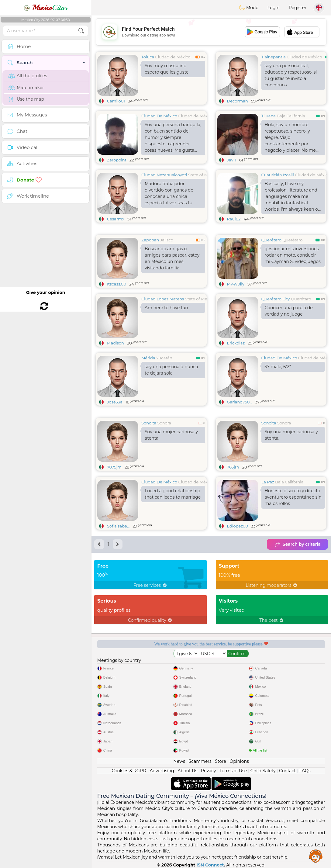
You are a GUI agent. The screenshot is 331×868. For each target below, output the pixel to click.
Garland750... (240, 402)
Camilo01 (116, 101)
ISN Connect (210, 865)
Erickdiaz (236, 343)
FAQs (305, 771)
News (179, 761)
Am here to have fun (166, 308)
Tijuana (269, 116)
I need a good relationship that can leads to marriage (173, 494)
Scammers (200, 761)
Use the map (26, 99)
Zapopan (150, 240)
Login (274, 8)
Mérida (148, 358)
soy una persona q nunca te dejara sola (171, 370)
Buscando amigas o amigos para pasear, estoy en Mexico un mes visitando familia (172, 258)
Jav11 (232, 160)
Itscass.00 (117, 284)
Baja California (291, 116)
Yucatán (164, 358)
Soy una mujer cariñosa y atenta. (171, 435)
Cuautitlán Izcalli (278, 175)
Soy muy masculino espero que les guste (167, 69)
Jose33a (115, 402)
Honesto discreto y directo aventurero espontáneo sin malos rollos (293, 497)
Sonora (164, 423)
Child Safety (263, 771)
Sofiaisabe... (118, 526)
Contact (287, 771)
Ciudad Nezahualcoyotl (164, 175)
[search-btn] (81, 31)
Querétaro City (276, 299)
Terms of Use (233, 771)
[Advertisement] (211, 32)
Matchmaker (26, 88)
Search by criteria (297, 544)
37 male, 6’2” (278, 367)
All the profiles (28, 76)
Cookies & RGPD (129, 771)
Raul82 (234, 219)
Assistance (316, 856)
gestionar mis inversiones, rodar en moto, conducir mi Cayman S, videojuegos (293, 255)
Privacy (209, 771)
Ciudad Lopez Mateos (163, 299)
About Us (187, 771)
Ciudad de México (173, 57)
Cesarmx (116, 219)
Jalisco (167, 240)
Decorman (238, 101)
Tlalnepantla (274, 57)
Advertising (162, 771)
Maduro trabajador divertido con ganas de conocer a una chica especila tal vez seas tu (169, 193)
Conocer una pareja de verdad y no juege (289, 311)
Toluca (148, 57)
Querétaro (271, 240)
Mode (249, 8)
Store (221, 761)
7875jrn (114, 467)
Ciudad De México (159, 116)
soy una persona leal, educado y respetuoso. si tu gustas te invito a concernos (291, 75)
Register (298, 8)
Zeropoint (117, 160)
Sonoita (149, 423)
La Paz (268, 482)
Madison (116, 343)
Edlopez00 (238, 526)
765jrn (233, 467)
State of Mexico (203, 175)
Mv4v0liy (236, 284)
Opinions (239, 761)
